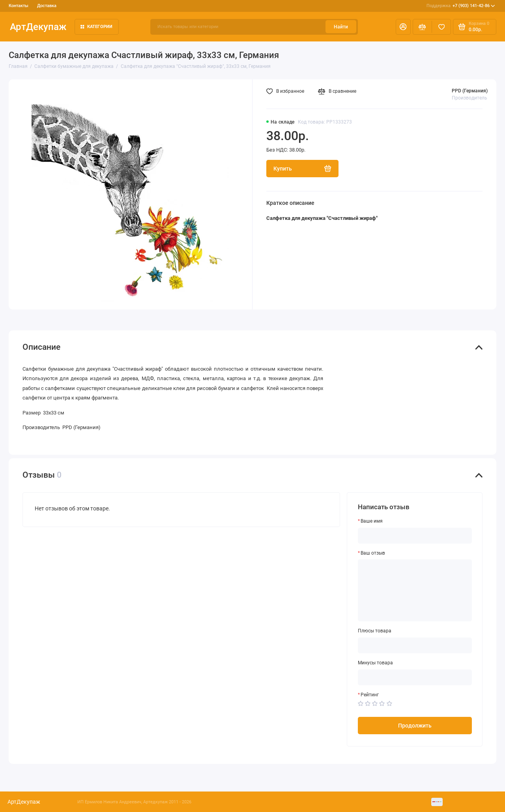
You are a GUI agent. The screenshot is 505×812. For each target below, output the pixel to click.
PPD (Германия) (470, 91)
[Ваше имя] (415, 536)
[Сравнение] (422, 27)
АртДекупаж (38, 27)
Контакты (19, 6)
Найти (341, 27)
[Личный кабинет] (403, 27)
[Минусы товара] (415, 677)
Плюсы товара (375, 631)
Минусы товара (375, 663)
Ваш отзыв (373, 553)
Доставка (47, 6)
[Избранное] (441, 27)
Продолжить (415, 726)
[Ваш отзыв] (415, 590)
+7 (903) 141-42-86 (461, 6)
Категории (97, 27)
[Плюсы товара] (415, 645)
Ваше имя (372, 521)
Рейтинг (370, 695)
